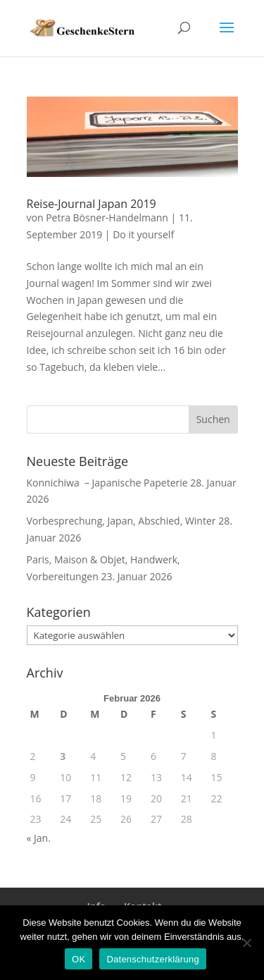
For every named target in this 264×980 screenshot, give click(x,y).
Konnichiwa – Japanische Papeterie (107, 483)
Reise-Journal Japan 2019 (92, 204)
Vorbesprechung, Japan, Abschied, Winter (121, 521)
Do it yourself (143, 234)
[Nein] (246, 943)
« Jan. (39, 838)
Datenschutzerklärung (152, 959)
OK (78, 959)
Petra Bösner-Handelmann (107, 218)
